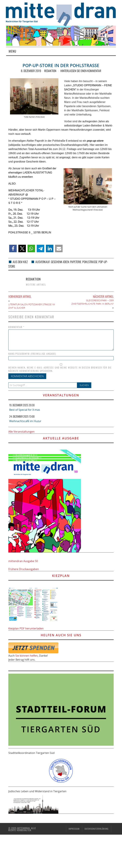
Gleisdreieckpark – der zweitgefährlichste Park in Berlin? (93, 302)
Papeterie (76, 262)
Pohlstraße (90, 262)
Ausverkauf (43, 262)
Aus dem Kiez (20, 262)
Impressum (74, 829)
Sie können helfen (27, 656)
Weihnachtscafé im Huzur (25, 421)
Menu (12, 51)
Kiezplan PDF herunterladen (26, 628)
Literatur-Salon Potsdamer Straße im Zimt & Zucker (32, 306)
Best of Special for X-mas (25, 410)
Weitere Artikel (36, 285)
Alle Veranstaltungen (21, 432)
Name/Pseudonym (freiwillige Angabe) (32, 354)
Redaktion (50, 71)
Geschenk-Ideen (60, 262)
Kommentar (16, 327)
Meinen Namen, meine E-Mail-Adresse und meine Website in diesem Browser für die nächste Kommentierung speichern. (60, 369)
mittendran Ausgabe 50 (23, 561)
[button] (13, 248)
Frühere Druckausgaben (24, 569)
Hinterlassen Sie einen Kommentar (81, 71)
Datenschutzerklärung (97, 829)
